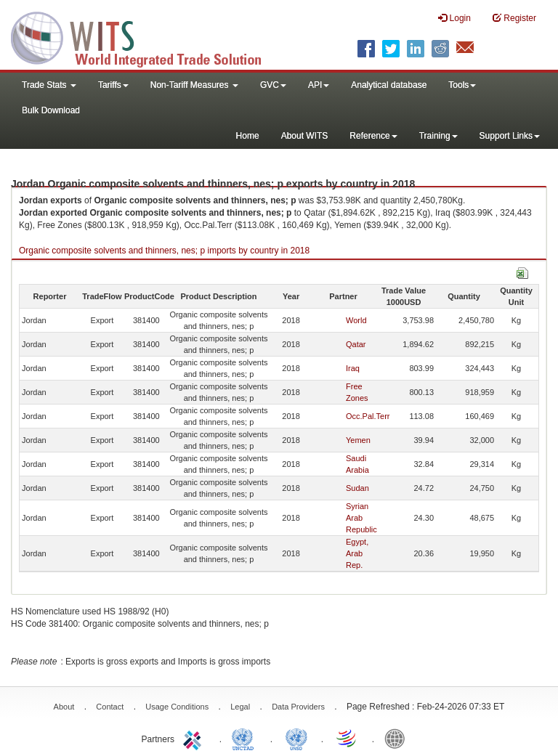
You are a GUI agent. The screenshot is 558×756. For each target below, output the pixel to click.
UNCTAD (246, 738)
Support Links (510, 136)
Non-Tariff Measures (194, 85)
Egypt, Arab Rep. (357, 553)
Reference (373, 136)
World (356, 320)
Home (248, 136)
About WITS (305, 136)
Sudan (357, 488)
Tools (462, 85)
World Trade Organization (347, 738)
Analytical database (389, 85)
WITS (145, 36)
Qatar (356, 344)
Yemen (358, 440)
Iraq (353, 368)
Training (438, 136)
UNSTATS (296, 738)
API (319, 85)
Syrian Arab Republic (361, 518)
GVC (273, 85)
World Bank (398, 738)
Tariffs (113, 85)
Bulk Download (51, 110)
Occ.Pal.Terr (368, 416)
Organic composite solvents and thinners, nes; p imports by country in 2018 (164, 251)
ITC (195, 738)
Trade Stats (49, 85)
